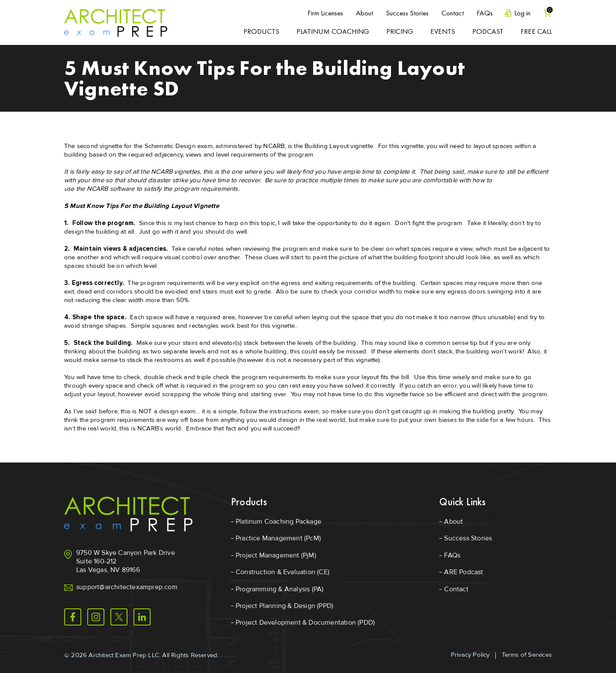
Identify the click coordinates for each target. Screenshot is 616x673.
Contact (453, 13)
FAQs (485, 13)
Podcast (488, 31)
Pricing (400, 31)
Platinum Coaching (333, 31)
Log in (522, 13)
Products (261, 31)
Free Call (536, 31)
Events (443, 31)
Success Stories (407, 13)
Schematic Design (170, 146)
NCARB (274, 146)
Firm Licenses (325, 13)
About (364, 13)
